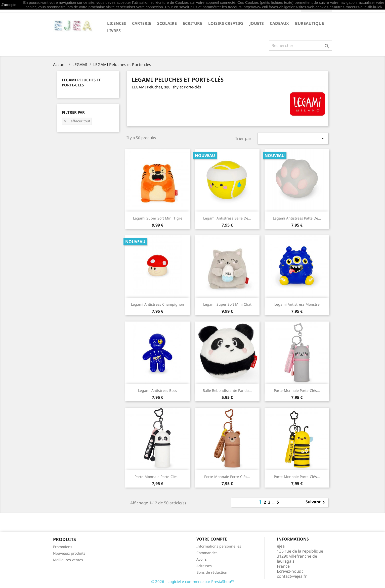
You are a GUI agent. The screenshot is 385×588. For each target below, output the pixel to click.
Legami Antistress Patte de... (297, 218)
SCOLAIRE (167, 23)
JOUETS (257, 23)
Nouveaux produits (69, 553)
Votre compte (212, 539)
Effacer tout (77, 121)
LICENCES (117, 23)
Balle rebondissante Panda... (227, 390)
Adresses (204, 566)
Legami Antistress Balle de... (227, 218)
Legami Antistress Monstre (297, 304)
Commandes (207, 553)
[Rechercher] (300, 45)
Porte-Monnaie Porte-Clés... (297, 390)
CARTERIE (142, 23)
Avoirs (202, 559)
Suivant (316, 502)
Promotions (63, 547)
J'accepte (9, 5)
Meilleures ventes (68, 560)
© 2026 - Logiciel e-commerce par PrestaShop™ (193, 581)
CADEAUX (279, 23)
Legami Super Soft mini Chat (227, 304)
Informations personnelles (219, 546)
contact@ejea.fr (292, 576)
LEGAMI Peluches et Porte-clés (81, 82)
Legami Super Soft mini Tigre (158, 218)
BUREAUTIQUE (309, 23)
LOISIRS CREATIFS (226, 23)
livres (114, 31)
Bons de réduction (212, 572)
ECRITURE (193, 23)
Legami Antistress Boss (158, 390)
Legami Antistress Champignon (158, 304)
